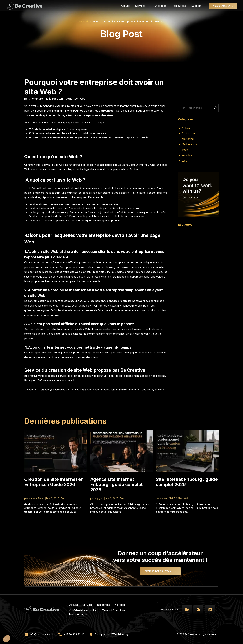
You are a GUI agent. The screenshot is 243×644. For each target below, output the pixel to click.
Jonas (163, 498)
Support (196, 6)
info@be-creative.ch (42, 634)
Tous (185, 150)
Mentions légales (79, 614)
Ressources (179, 6)
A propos (161, 6)
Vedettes (72, 99)
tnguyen (99, 498)
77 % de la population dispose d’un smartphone (57, 129)
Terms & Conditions (114, 610)
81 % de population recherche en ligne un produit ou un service (67, 133)
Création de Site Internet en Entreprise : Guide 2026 (54, 482)
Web (82, 99)
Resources (103, 605)
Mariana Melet (36, 498)
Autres (186, 128)
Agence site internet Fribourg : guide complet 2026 (116, 485)
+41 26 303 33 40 (74, 634)
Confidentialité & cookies (83, 610)
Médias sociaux (191, 144)
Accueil (125, 6)
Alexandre (36, 99)
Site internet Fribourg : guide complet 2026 (187, 482)
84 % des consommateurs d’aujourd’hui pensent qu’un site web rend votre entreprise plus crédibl (89, 137)
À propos (120, 605)
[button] (7, 639)
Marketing (188, 139)
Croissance (188, 133)
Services (140, 6)
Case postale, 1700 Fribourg (111, 634)
